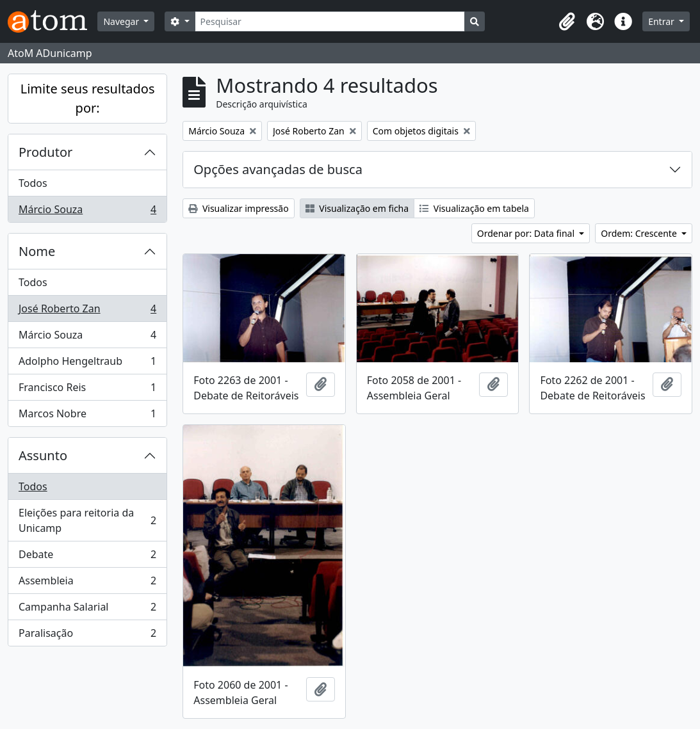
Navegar (122, 21)
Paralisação (87, 636)
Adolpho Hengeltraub (87, 364)
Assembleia (87, 583)
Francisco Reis (87, 390)
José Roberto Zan (87, 311)
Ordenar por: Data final (527, 233)
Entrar (662, 21)
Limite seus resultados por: (88, 98)
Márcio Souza (87, 212)
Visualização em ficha (357, 208)
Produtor (45, 152)
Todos (33, 183)
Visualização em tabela (474, 208)
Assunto (43, 455)
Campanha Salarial (87, 610)
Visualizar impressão (238, 208)
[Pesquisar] (330, 21)
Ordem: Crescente (640, 233)
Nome (37, 251)
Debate (87, 557)
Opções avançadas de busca (278, 169)
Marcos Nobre (87, 416)
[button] (567, 22)
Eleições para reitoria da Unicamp (87, 520)
